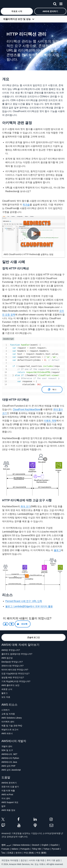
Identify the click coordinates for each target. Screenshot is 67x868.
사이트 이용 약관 (37, 860)
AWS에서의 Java (9, 762)
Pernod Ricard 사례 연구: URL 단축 (24, 601)
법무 (3, 806)
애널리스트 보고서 (10, 730)
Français (5, 849)
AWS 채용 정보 (8, 810)
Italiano (15, 849)
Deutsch (36, 845)
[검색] (55, 3)
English (45, 845)
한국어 (19, 853)
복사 (52, 389)
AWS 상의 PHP (8, 766)
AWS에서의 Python (10, 758)
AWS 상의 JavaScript (11, 770)
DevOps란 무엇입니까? (12, 662)
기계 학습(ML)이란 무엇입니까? (16, 681)
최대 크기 (25, 506)
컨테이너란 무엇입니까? (12, 666)
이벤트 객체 (50, 421)
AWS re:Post (7, 794)
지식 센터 (6, 798)
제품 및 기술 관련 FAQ (12, 726)
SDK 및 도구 (7, 750)
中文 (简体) (29, 853)
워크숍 (26, 205)
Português (25, 849)
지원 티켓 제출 (8, 791)
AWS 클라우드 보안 (10, 685)
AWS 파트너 (7, 733)
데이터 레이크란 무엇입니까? (15, 670)
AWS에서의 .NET (9, 754)
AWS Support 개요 (10, 802)
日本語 (10, 853)
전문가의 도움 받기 (10, 787)
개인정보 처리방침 (10, 860)
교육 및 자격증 (8, 714)
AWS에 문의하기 (9, 783)
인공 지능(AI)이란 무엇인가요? (15, 674)
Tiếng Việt (37, 849)
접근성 (24, 860)
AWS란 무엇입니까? (11, 650)
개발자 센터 (7, 746)
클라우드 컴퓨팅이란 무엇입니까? (17, 654)
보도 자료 (6, 697)
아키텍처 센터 (8, 722)
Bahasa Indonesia (22, 845)
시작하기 (6, 710)
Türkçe (46, 849)
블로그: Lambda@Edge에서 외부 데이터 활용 (29, 606)
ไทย (3, 853)
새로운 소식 (7, 689)
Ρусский (56, 849)
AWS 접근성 (7, 658)
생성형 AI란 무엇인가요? (13, 677)
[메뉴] (61, 3)
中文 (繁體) (41, 853)
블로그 (57, 550)
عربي (9, 845)
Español (54, 845)
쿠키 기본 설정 (53, 860)
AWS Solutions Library (12, 718)
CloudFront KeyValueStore (27, 409)
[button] (17, 11)
